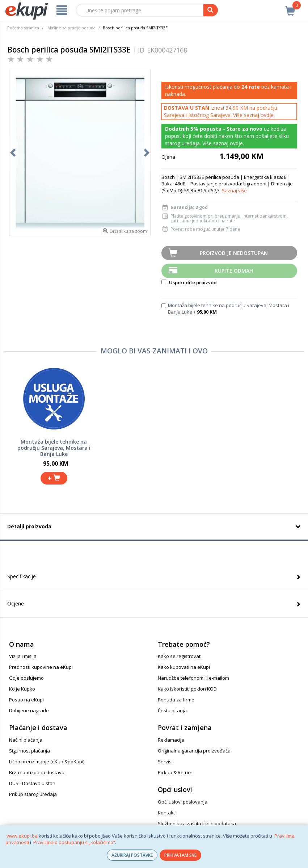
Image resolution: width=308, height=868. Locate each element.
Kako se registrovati (180, 656)
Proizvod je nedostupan (234, 253)
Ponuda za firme (176, 700)
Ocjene (16, 603)
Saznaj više (234, 190)
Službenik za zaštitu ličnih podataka (197, 823)
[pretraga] (211, 10)
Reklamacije (171, 740)
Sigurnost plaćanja (29, 751)
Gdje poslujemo (26, 678)
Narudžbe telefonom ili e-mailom (193, 678)
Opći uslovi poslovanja (183, 802)
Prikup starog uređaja (33, 794)
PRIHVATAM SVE (180, 855)
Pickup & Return (175, 772)
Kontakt (166, 813)
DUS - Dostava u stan (32, 783)
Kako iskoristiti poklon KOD (187, 689)
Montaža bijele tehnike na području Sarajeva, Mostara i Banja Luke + (229, 309)
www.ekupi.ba (22, 836)
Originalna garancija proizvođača (194, 751)
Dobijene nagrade (29, 710)
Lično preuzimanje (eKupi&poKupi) (47, 762)
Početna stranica (23, 28)
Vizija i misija (23, 656)
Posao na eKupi (26, 700)
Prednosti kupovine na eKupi (41, 667)
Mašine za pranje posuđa (71, 28)
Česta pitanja (172, 710)
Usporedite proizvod (189, 282)
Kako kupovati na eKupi (184, 667)
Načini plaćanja (26, 740)
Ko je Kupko (22, 689)
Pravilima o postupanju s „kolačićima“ (74, 842)
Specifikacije (22, 576)
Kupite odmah (234, 271)
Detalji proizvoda (29, 526)
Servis (165, 762)
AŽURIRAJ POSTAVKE (132, 855)
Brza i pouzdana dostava (37, 772)
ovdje (267, 115)
